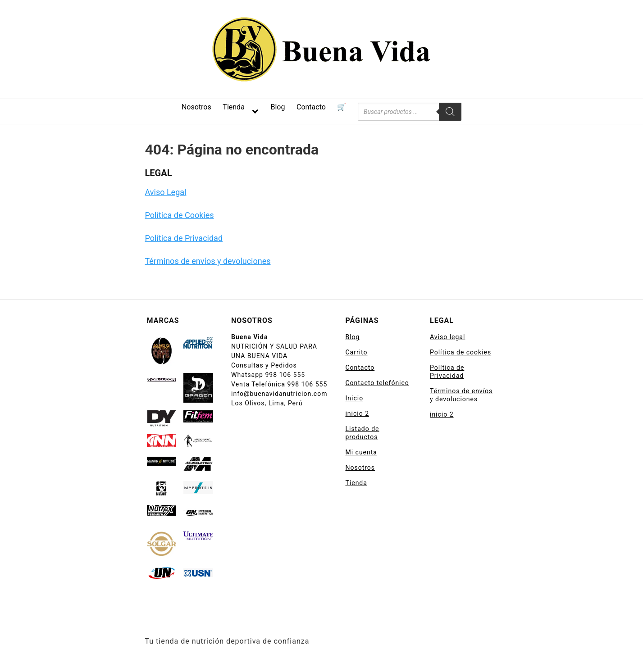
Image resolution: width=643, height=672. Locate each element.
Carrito (356, 352)
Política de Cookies (180, 215)
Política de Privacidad (184, 238)
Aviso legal (447, 337)
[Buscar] (450, 112)
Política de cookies (461, 352)
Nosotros (196, 107)
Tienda (233, 107)
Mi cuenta (361, 452)
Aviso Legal (166, 192)
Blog (278, 107)
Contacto (311, 107)
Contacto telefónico (377, 383)
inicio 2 (357, 413)
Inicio (354, 398)
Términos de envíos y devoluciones (208, 261)
